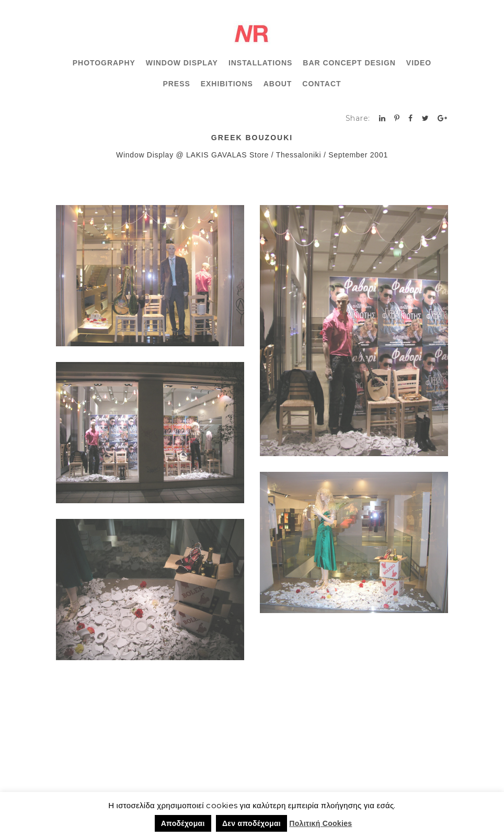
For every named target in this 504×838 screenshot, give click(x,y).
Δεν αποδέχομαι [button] (251, 823)
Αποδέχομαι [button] (183, 823)
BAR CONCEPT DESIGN (349, 63)
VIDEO (419, 63)
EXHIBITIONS (227, 84)
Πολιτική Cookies (320, 823)
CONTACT (322, 84)
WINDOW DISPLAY (182, 63)
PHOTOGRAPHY (104, 63)
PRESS (177, 84)
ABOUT (278, 84)
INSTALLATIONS (260, 63)
